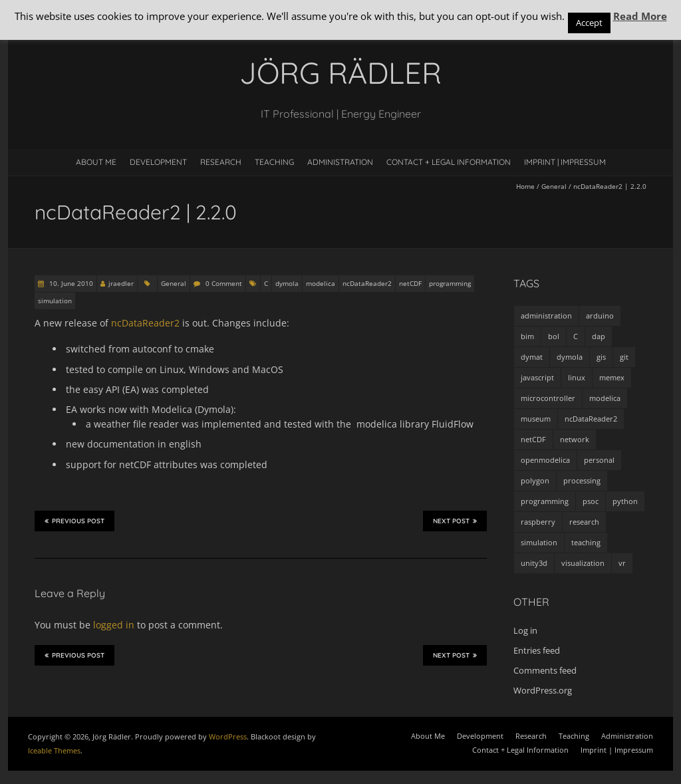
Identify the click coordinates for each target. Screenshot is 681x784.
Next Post (455, 521)
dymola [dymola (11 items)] (570, 357)
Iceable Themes (54, 750)
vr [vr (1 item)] (622, 563)
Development (158, 162)
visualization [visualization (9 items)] (583, 563)
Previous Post (74, 521)
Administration (340, 162)
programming (450, 283)
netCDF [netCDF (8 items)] (533, 439)
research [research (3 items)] (584, 522)
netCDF (410, 283)
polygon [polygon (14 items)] (535, 480)
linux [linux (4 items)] (577, 377)
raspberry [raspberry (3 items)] (538, 522)
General (554, 186)
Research (221, 162)
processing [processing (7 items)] (582, 480)
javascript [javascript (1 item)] (537, 377)
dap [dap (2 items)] (599, 336)
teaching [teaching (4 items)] (586, 542)
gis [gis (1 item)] (601, 357)
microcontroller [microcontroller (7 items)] (548, 398)
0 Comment (224, 283)
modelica (321, 283)
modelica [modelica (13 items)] (605, 398)
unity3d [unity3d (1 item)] (534, 563)
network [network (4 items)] (575, 439)
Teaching (274, 162)
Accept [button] (589, 23)
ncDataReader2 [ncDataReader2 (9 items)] (591, 419)
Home (525, 186)
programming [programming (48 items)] (545, 501)
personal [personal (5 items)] (599, 460)
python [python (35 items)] (625, 501)
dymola (287, 283)
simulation (55, 301)
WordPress (228, 736)
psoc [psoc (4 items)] (591, 501)
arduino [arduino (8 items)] (600, 316)
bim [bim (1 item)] (527, 336)
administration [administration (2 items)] (546, 316)
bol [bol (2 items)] (554, 336)
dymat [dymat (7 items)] (532, 357)
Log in (525, 630)
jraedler (121, 283)
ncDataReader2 (367, 283)
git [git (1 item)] (624, 357)
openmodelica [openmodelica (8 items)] (545, 460)
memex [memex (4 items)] (612, 377)
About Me (96, 162)
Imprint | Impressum (565, 162)
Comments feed (545, 670)
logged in (114, 625)
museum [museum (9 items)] (536, 419)
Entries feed (537, 650)
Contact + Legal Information (449, 162)
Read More (640, 16)
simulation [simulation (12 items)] (539, 542)
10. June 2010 (70, 283)
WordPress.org (543, 690)
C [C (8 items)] (576, 336)
